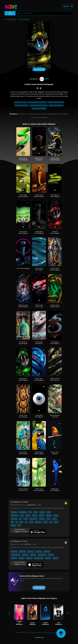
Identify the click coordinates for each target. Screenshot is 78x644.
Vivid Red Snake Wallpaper (55, 232)
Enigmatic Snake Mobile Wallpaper (23, 306)
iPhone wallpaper (24, 547)
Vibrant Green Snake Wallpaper (23, 159)
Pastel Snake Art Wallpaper (39, 343)
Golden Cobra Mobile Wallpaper (39, 196)
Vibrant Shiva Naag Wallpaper (23, 343)
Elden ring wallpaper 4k (22, 105)
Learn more (39, 588)
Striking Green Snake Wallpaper (23, 379)
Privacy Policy (48, 632)
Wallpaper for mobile (21, 102)
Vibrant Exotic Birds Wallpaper (23, 453)
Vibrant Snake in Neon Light (39, 306)
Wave (44, 79)
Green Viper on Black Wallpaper (55, 196)
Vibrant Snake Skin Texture (39, 269)
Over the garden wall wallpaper (39, 105)
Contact (18, 632)
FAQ (55, 632)
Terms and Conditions (36, 632)
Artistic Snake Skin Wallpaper (23, 416)
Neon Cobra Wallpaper (23, 268)
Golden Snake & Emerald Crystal (55, 306)
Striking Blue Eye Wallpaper (39, 416)
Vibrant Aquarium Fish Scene (55, 416)
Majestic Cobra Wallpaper (39, 159)
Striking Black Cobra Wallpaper (39, 232)
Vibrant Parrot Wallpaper (55, 453)
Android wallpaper (24, 508)
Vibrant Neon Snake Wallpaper (39, 379)
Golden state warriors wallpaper (37, 102)
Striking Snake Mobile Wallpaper (55, 159)
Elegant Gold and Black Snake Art (55, 379)
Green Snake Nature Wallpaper (23, 196)
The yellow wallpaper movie (56, 102)
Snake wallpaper (24, 19)
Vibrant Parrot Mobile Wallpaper (39, 453)
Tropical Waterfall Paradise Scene (23, 490)
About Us (25, 632)
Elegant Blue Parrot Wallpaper (55, 490)
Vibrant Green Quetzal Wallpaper (39, 490)
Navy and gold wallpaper (39, 108)
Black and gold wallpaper (56, 105)
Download (39, 70)
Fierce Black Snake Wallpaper (55, 343)
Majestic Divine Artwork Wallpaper (55, 269)
